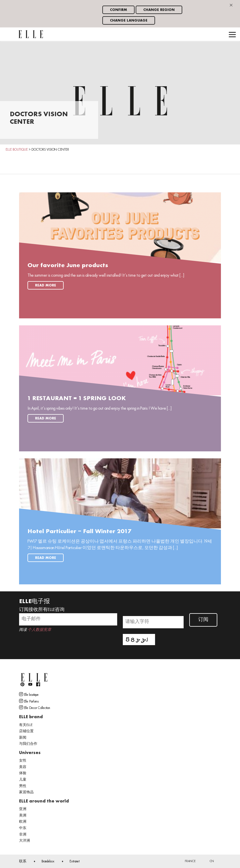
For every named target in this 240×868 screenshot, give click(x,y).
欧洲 (23, 822)
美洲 (23, 816)
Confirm (118, 10)
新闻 (23, 738)
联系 (23, 862)
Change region (159, 10)
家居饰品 (26, 792)
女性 (23, 761)
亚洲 (23, 809)
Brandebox (48, 862)
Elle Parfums (29, 701)
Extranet (75, 862)
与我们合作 (28, 744)
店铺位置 (26, 731)
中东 (23, 828)
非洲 (23, 835)
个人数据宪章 (40, 630)
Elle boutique (29, 694)
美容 (23, 767)
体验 (23, 773)
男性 (23, 786)
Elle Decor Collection (34, 708)
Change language (129, 21)
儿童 (23, 780)
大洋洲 (25, 841)
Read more (46, 285)
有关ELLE (26, 725)
